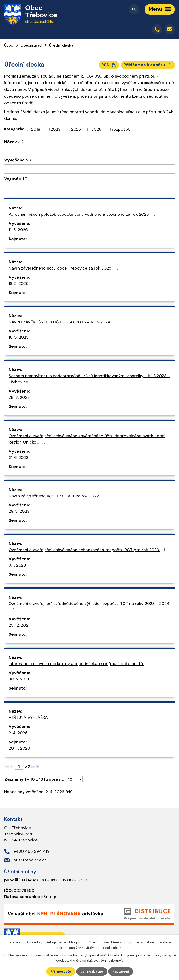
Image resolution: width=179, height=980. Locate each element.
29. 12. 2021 (19, 625)
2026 (96, 129)
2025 (76, 129)
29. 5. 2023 (19, 511)
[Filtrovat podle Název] (89, 150)
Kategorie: (14, 129)
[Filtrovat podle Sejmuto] (89, 187)
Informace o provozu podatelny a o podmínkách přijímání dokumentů (80, 664)
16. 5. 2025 (19, 337)
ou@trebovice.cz (30, 860)
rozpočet (121, 129)
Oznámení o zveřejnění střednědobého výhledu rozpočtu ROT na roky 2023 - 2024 (89, 606)
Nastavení (121, 971)
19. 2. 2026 (19, 283)
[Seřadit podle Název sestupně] (23, 143)
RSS (109, 65)
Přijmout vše (61, 971)
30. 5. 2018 (19, 679)
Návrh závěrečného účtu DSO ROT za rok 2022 (58, 496)
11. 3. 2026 (18, 230)
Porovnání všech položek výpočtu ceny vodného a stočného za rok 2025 (83, 214)
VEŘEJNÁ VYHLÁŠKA (33, 717)
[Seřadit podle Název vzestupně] (23, 141)
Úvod (9, 45)
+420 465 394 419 (32, 851)
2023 (56, 129)
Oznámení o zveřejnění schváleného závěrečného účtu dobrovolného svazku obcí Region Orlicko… (87, 439)
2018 (36, 129)
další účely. (113, 947)
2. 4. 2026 (18, 733)
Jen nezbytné (92, 971)
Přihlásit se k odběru (148, 65)
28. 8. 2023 (19, 397)
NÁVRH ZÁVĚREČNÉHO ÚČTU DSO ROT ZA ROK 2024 (64, 322)
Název (12, 142)
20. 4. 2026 (19, 748)
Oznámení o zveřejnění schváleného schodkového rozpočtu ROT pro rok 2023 (88, 550)
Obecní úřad (31, 45)
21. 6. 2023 (19, 458)
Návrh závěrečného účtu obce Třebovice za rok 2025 (64, 268)
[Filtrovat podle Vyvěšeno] (89, 169)
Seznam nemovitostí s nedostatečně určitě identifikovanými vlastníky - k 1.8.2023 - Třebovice (89, 379)
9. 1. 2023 (17, 565)
